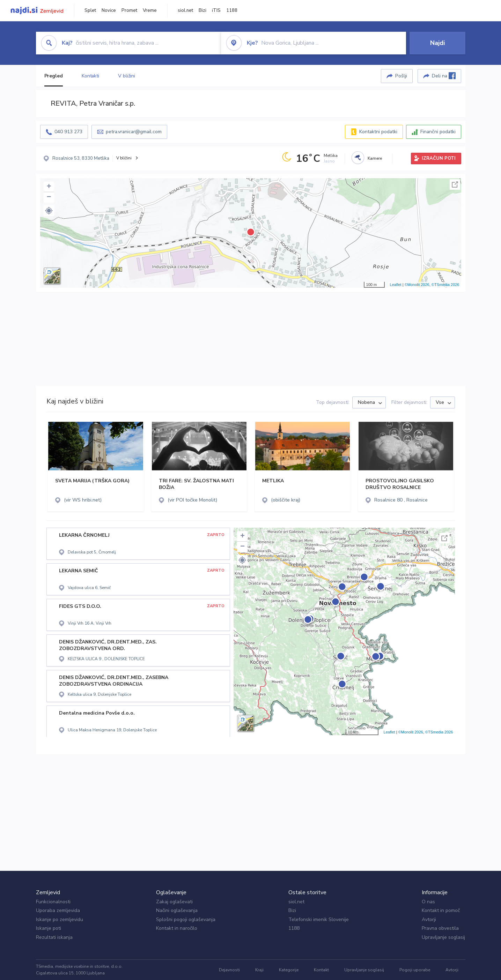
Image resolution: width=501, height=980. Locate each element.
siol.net (185, 10)
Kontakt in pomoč (441, 910)
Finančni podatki (438, 132)
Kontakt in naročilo (177, 928)
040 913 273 (68, 132)
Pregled (54, 76)
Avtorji (429, 919)
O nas (428, 902)
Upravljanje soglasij (443, 937)
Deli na (444, 76)
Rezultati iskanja (54, 937)
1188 (232, 10)
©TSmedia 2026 (445, 285)
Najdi (437, 43)
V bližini (127, 76)
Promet (129, 10)
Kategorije (289, 970)
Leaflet (396, 285)
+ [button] (49, 187)
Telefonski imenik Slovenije (319, 919)
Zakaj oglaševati (174, 902)
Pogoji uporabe (415, 970)
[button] (49, 211)
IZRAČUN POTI (439, 158)
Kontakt (321, 970)
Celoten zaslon (455, 184)
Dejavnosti (229, 970)
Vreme (150, 10)
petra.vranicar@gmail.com (134, 132)
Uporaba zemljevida (58, 910)
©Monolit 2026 (417, 285)
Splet (90, 10)
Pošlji (401, 76)
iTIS (216, 10)
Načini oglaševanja (177, 910)
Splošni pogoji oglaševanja (186, 919)
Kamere (375, 158)
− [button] (49, 197)
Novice (109, 10)
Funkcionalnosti (53, 902)
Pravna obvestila (440, 928)
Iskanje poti (49, 928)
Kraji (259, 970)
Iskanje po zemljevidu (60, 919)
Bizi (202, 10)
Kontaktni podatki (378, 132)
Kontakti (90, 76)
